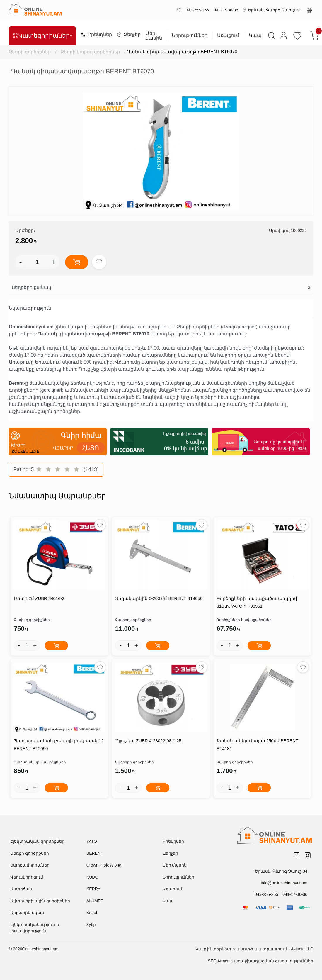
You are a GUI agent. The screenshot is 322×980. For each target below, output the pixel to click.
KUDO (92, 877)
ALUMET (95, 901)
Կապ (255, 35)
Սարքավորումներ (30, 865)
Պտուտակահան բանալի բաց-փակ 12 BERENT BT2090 (58, 745)
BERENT (95, 854)
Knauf (92, 913)
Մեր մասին (154, 36)
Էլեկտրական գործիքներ (37, 842)
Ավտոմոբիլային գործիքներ (40, 901)
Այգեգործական (27, 913)
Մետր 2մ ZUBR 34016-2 (39, 599)
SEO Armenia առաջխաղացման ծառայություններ (260, 961)
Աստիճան (21, 889)
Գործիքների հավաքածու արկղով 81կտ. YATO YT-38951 (257, 603)
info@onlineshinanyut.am (284, 883)
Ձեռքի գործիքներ (30, 52)
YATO (92, 842)
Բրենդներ (94, 35)
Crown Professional (104, 865)
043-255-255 (196, 10)
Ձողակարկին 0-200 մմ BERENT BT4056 (159, 599)
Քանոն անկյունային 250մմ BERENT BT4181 (257, 745)
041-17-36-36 (225, 10)
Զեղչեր (126, 35)
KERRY (93, 889)
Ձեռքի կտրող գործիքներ (91, 52)
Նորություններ (190, 35)
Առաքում (228, 35)
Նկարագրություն (30, 308)
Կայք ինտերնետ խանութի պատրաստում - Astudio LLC (254, 949)
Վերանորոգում (27, 877)
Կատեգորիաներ (42, 35)
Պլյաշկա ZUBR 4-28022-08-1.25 (148, 741)
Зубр (91, 925)
